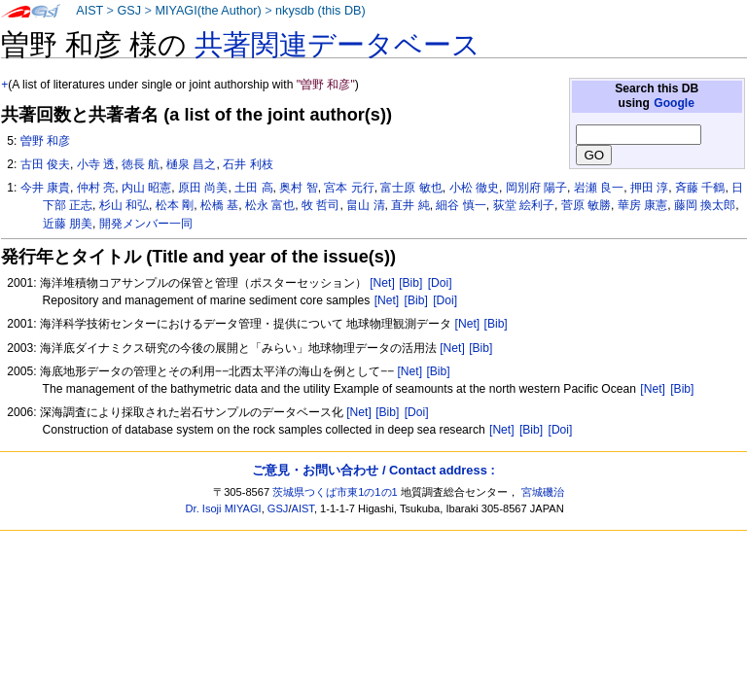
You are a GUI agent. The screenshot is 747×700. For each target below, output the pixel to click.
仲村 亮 (96, 188)
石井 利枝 (248, 164)
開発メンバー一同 (146, 224)
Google (674, 103)
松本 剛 (175, 205)
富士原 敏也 (411, 188)
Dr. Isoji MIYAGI (224, 508)
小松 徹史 (474, 188)
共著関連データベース (338, 45)
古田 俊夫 (45, 164)
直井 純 (410, 205)
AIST (89, 11)
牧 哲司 (320, 205)
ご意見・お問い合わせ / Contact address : (373, 470)
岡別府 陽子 (536, 188)
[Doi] (440, 283)
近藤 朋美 (68, 224)
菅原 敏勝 (586, 205)
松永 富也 (270, 205)
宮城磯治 (543, 492)
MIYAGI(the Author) (208, 11)
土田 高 (253, 188)
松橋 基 (219, 205)
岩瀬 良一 (599, 188)
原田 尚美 (203, 188)
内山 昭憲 (146, 188)
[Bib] (410, 283)
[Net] (382, 283)
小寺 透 (96, 164)
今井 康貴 (45, 188)
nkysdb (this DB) (320, 11)
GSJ (129, 11)
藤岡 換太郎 (705, 205)
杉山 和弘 (124, 205)
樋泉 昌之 (191, 164)
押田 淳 (649, 188)
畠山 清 (365, 205)
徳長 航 (141, 164)
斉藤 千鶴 (700, 188)
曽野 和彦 (45, 141)
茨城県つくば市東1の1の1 (335, 492)
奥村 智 (298, 188)
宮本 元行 (349, 188)
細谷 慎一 (461, 205)
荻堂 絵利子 (524, 205)
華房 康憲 (642, 205)
